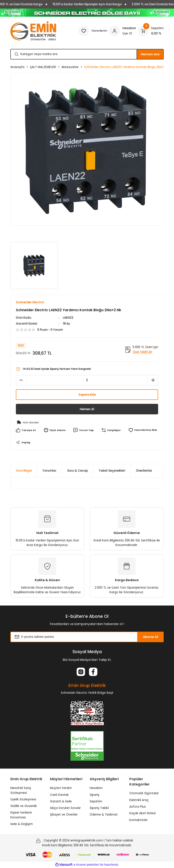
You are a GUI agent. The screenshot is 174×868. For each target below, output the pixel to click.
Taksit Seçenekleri (112, 471)
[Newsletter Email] (87, 637)
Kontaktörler (139, 820)
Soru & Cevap (78, 471)
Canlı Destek (59, 795)
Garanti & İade (61, 801)
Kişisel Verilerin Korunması (21, 815)
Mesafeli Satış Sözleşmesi (21, 791)
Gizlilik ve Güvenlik (24, 806)
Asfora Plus (138, 807)
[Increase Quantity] (153, 380)
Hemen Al (87, 409)
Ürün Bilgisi (24, 471)
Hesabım (96, 788)
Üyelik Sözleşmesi (23, 799)
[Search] (87, 54)
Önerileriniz (144, 471)
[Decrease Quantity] (21, 380)
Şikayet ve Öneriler (64, 815)
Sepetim (96, 801)
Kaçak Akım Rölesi (143, 813)
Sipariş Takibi (99, 808)
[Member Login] (123, 31)
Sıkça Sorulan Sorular (65, 808)
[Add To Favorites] (142, 430)
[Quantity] (87, 380)
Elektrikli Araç (139, 800)
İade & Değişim (22, 824)
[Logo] (33, 31)
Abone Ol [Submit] (151, 637)
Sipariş (94, 795)
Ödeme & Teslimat (104, 815)
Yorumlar (49, 471)
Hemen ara (150, 54)
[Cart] (151, 31)
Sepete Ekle (87, 395)
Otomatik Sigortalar (144, 793)
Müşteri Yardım (61, 788)
